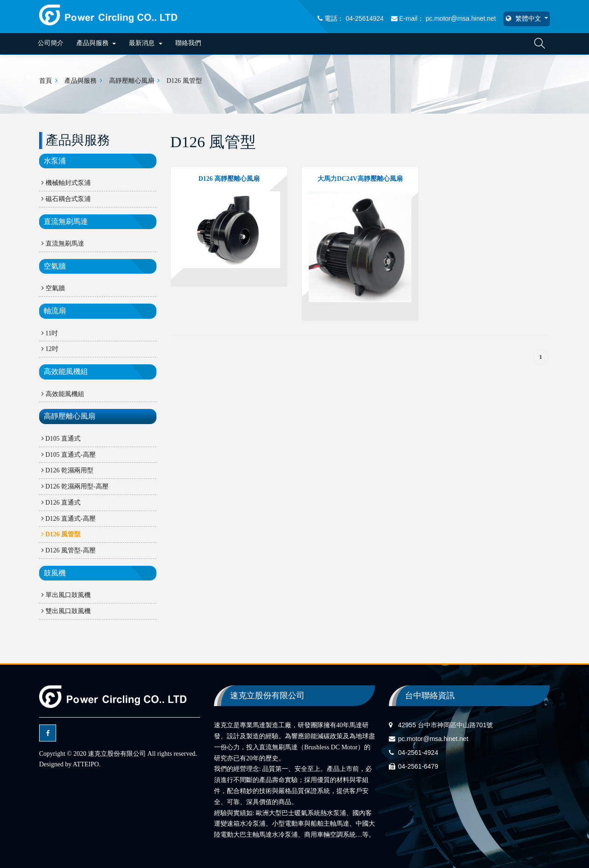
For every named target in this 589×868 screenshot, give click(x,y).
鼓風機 (55, 573)
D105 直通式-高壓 (69, 455)
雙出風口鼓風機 (66, 611)
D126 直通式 (61, 503)
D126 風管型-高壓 (69, 550)
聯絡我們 (188, 43)
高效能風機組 (66, 371)
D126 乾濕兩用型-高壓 (75, 486)
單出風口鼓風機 (66, 595)
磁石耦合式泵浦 (66, 199)
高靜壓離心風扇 (132, 81)
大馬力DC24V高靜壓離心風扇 (360, 179)
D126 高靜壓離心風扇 (229, 179)
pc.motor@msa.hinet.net (433, 739)
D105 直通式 (61, 439)
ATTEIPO (86, 764)
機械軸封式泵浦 (66, 183)
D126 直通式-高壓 (69, 519)
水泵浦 (55, 161)
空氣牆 (55, 266)
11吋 (50, 333)
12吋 (50, 349)
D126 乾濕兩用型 (67, 470)
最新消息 (146, 43)
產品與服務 (96, 43)
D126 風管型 (184, 81)
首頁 (46, 81)
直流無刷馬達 (66, 221)
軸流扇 (55, 311)
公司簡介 (51, 43)
